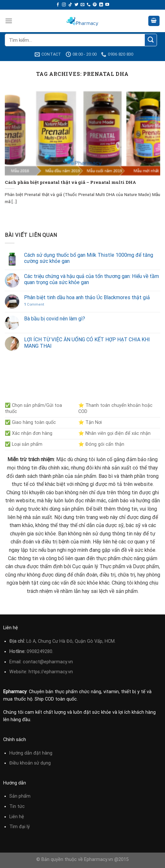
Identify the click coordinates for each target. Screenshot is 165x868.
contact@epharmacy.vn (48, 662)
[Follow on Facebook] (58, 5)
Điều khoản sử (25, 763)
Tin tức (17, 806)
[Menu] (9, 21)
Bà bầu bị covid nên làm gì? (55, 319)
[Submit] (151, 40)
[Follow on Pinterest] (95, 5)
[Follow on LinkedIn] (101, 5)
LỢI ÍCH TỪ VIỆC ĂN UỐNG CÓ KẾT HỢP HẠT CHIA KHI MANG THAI (87, 343)
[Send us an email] (82, 5)
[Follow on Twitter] (76, 5)
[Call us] (89, 5)
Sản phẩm (20, 796)
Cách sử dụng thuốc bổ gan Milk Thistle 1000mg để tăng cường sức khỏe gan (89, 258)
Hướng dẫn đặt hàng (31, 753)
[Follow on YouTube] (107, 5)
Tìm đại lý (20, 827)
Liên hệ (17, 817)
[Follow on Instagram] (64, 5)
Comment (34, 304)
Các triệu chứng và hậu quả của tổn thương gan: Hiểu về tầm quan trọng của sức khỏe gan (91, 279)
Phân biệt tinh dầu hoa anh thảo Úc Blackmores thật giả (87, 297)
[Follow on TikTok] (70, 5)
